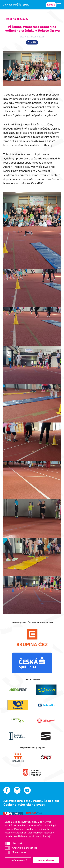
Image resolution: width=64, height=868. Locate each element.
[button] (8, 844)
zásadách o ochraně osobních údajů (32, 836)
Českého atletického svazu (24, 805)
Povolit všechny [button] (46, 860)
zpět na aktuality (17, 19)
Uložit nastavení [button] (18, 860)
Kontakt (51, 5)
